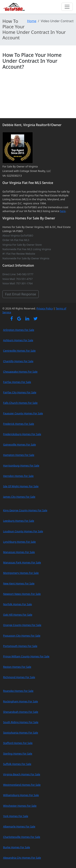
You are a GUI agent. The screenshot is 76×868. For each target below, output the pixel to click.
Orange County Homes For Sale (22, 625)
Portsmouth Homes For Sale (20, 646)
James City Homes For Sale (19, 497)
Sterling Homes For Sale (18, 754)
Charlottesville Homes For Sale (22, 837)
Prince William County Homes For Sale (26, 656)
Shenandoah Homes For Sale (21, 712)
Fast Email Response (21, 294)
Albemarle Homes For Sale (19, 826)
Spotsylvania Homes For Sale (20, 733)
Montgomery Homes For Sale (21, 573)
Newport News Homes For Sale (22, 594)
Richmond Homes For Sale (19, 677)
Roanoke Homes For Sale (18, 691)
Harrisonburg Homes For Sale (21, 465)
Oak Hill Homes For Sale (18, 615)
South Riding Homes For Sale (21, 722)
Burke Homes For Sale (16, 847)
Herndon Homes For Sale (18, 476)
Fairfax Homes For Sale (17, 382)
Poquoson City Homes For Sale (22, 636)
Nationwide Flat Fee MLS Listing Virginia (27, 249)
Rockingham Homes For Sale (20, 701)
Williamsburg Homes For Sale (21, 795)
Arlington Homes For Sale (19, 330)
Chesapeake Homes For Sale (20, 372)
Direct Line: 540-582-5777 (18, 274)
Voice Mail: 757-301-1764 (18, 283)
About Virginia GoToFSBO (18, 235)
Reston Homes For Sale (17, 667)
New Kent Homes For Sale (19, 583)
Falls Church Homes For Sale (20, 403)
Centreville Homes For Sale (19, 351)
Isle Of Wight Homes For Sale (21, 486)
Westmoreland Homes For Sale (22, 785)
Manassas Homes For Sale (19, 552)
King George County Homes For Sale (25, 510)
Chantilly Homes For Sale (18, 361)
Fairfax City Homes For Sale (20, 392)
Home (32, 21)
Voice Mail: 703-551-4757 (18, 279)
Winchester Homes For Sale (20, 806)
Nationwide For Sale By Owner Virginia (26, 258)
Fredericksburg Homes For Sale (22, 434)
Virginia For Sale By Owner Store (22, 245)
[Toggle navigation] (67, 7)
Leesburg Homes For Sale (19, 521)
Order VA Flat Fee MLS (16, 240)
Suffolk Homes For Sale (17, 764)
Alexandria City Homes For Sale (22, 858)
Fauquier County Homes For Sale (23, 413)
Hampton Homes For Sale (19, 455)
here (63, 211)
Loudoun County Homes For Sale (23, 531)
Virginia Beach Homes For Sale (22, 774)
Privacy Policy (45, 308)
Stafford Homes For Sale (18, 743)
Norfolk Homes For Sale (17, 604)
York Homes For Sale (16, 816)
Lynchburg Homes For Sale (19, 542)
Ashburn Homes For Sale (18, 340)
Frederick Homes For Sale (18, 424)
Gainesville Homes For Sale (19, 444)
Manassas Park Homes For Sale (22, 562)
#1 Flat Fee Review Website (19, 254)
